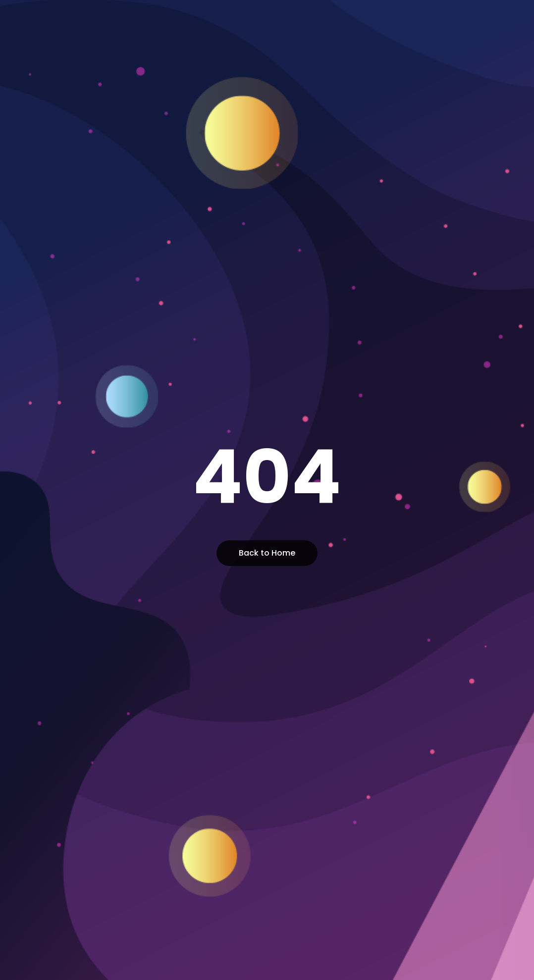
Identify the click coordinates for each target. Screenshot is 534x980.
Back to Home (267, 553)
